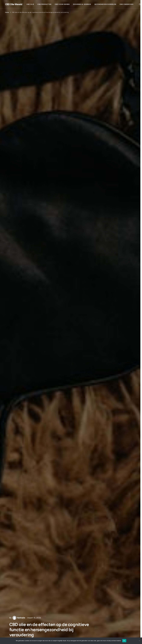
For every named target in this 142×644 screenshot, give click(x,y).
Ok (124, 641)
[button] (140, 4)
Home (7, 12)
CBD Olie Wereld (14, 4)
